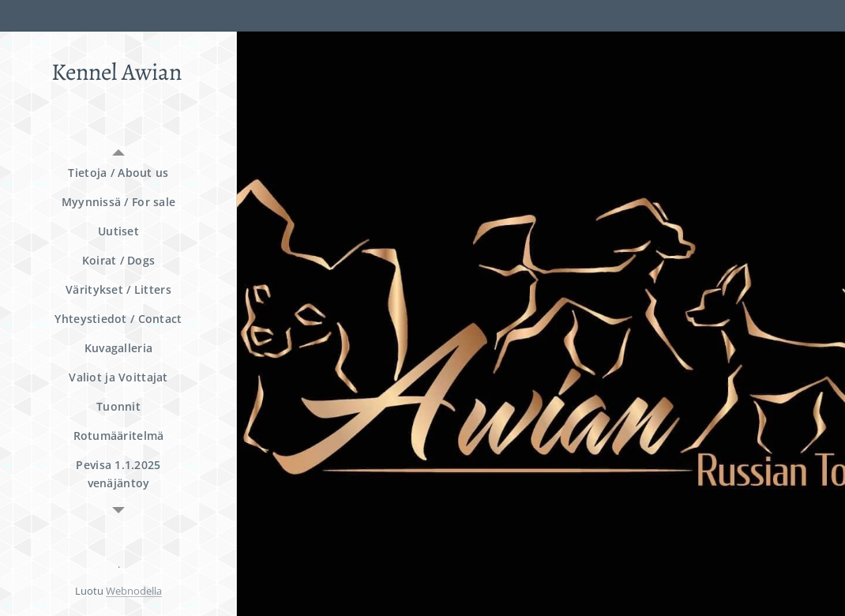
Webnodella (134, 591)
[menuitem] (118, 173)
